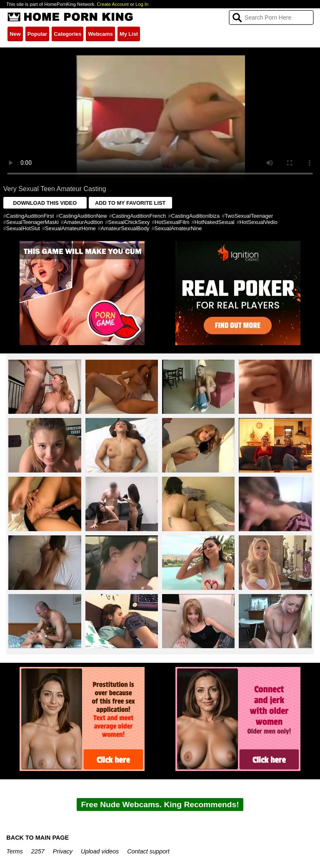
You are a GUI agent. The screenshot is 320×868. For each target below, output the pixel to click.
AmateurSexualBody (125, 228)
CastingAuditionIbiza (195, 216)
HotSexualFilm (172, 222)
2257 (38, 851)
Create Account (113, 4)
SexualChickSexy (129, 222)
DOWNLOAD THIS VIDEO (45, 203)
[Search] (271, 17)
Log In (142, 4)
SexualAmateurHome (70, 228)
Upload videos (100, 851)
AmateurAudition (84, 222)
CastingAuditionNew (83, 216)
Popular (37, 34)
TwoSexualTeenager (249, 216)
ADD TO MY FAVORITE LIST (130, 203)
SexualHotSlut (23, 228)
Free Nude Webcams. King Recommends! (160, 805)
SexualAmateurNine (178, 228)
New (15, 34)
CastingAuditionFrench (139, 216)
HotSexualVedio (259, 222)
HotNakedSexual (215, 222)
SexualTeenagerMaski (32, 222)
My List (129, 34)
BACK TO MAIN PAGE (37, 838)
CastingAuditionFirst (30, 216)
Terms (14, 851)
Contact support (148, 851)
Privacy (63, 851)
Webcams (100, 34)
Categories (67, 34)
